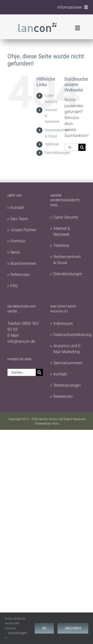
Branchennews (23, 263)
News (15, 252)
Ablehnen (73, 628)
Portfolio (18, 241)
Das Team (19, 219)
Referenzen (20, 275)
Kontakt (17, 208)
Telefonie (52, 144)
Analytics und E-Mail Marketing (67, 349)
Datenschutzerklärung (68, 335)
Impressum (63, 323)
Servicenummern (68, 363)
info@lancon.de (21, 341)
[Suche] (82, 147)
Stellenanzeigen (67, 385)
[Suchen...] (71, 147)
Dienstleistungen (58, 153)
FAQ (14, 286)
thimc (55, 424)
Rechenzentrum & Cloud (67, 260)
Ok (44, 628)
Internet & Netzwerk (62, 231)
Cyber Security (66, 217)
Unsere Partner (23, 230)
